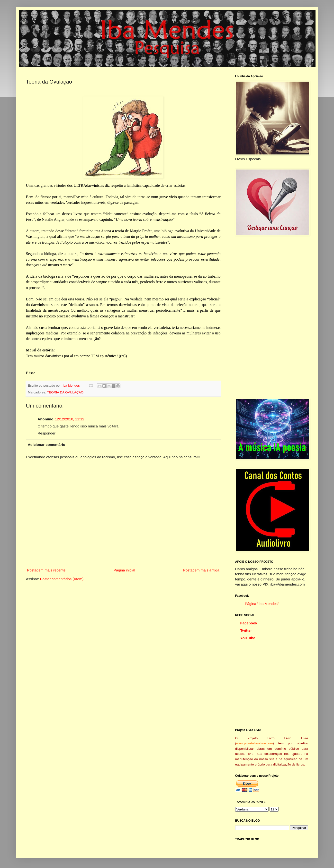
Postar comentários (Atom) (62, 579)
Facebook (249, 623)
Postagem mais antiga (201, 570)
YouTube (248, 638)
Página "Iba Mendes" (262, 604)
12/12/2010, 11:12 (70, 419)
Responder (47, 433)
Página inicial (124, 570)
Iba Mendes (72, 386)
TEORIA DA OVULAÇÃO (65, 392)
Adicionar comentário (46, 445)
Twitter (246, 630)
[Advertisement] (272, 317)
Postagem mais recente (46, 570)
